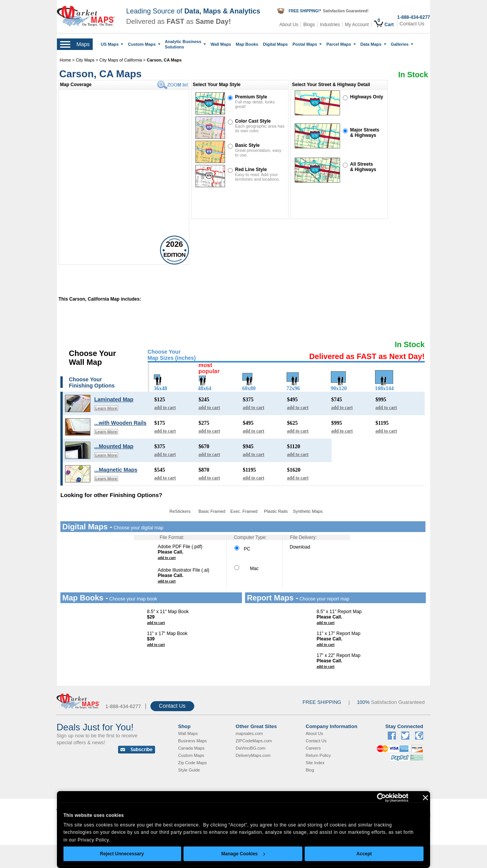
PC (242, 549)
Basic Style (247, 145)
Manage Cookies (243, 854)
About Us (289, 25)
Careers (313, 748)
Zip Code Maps (193, 763)
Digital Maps (275, 44)
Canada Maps (191, 748)
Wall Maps (221, 44)
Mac (246, 569)
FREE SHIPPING (322, 702)
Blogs (309, 25)
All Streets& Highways (363, 167)
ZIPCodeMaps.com (254, 741)
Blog (310, 770)
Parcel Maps (341, 44)
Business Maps (193, 741)
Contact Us (412, 24)
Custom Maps (144, 44)
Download (300, 547)
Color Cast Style (253, 121)
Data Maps (373, 44)
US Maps (112, 44)
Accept (364, 854)
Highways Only (367, 97)
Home (65, 60)
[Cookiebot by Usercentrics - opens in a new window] (375, 798)
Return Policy (318, 755)
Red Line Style (251, 170)
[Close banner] (425, 798)
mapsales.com (249, 733)
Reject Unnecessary (122, 854)
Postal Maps (307, 44)
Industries (330, 25)
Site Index (315, 763)
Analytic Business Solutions (186, 44)
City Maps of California (121, 60)
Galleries (402, 44)
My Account (357, 25)
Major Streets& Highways (365, 133)
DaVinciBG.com (251, 748)
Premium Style (251, 97)
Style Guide (189, 770)
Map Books (247, 44)
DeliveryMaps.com (253, 755)
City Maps (86, 60)
